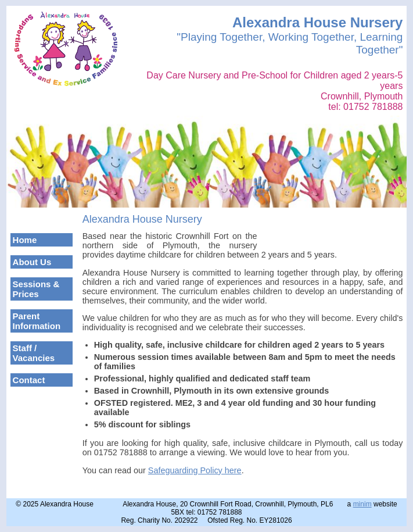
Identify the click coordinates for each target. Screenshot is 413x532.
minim (362, 504)
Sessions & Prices (36, 289)
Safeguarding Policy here (195, 470)
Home (25, 240)
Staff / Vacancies (34, 353)
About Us (32, 262)
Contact (29, 380)
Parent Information (37, 321)
